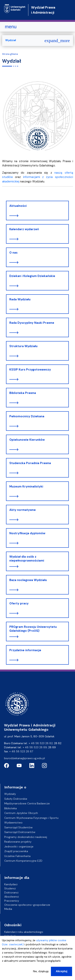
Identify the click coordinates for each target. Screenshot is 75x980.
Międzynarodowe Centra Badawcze (27, 803)
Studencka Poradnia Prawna (30, 463)
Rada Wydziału (20, 299)
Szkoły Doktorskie (16, 799)
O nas (13, 253)
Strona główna (10, 54)
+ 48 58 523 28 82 (41, 743)
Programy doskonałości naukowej (26, 837)
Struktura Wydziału (23, 346)
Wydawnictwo (13, 823)
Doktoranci (11, 892)
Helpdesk (10, 936)
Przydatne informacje (25, 650)
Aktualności (18, 206)
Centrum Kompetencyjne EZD (23, 861)
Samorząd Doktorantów (20, 832)
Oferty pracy (19, 603)
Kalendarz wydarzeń (24, 229)
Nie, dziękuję (41, 973)
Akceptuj (61, 973)
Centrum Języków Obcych (21, 813)
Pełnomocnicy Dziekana (27, 416)
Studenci (10, 888)
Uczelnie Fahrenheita (17, 856)
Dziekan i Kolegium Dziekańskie (32, 276)
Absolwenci (12, 897)
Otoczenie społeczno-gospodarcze (27, 905)
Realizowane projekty (18, 842)
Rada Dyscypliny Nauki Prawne (32, 323)
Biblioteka (10, 808)
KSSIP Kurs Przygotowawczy (30, 370)
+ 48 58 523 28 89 (35, 747)
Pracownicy (12, 901)
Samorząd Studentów (18, 827)
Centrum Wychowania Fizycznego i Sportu (31, 818)
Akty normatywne (23, 510)
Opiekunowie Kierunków (27, 440)
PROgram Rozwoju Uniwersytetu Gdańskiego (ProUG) (33, 629)
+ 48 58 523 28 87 (21, 751)
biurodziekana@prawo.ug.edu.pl (24, 758)
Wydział (11, 40)
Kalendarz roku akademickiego (24, 932)
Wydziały (10, 794)
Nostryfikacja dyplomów (27, 533)
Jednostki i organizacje (19, 846)
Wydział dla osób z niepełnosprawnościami (27, 559)
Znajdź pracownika (16, 851)
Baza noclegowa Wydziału (28, 580)
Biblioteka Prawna (23, 393)
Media (8, 909)
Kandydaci (11, 884)
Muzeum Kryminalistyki (26, 486)
